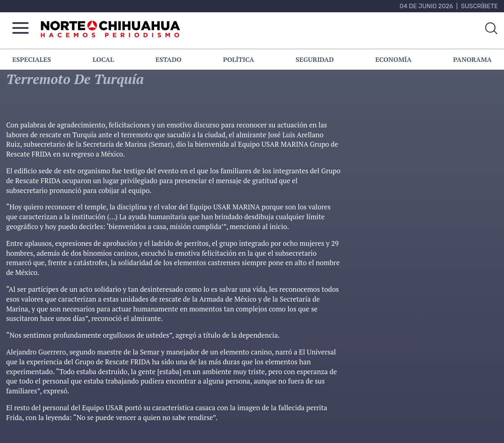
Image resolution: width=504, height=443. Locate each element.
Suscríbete (479, 6)
